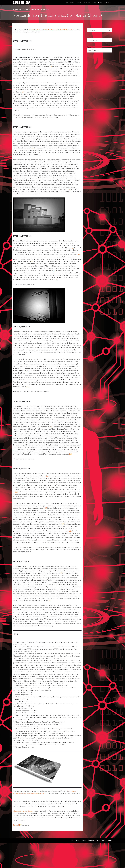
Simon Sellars (18, 9)
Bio (67, 3)
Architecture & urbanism (43, 9)
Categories (91, 47)
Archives (90, 37)
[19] (14, 534)
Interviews (87, 3)
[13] (37, 454)
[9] (68, 282)
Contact (106, 3)
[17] (49, 499)
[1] (52, 67)
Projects (79, 3)
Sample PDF (17, 850)
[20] (23, 541)
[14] (27, 461)
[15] (50, 483)
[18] (48, 515)
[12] (72, 431)
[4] (72, 191)
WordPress (32, 866)
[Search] (110, 3)
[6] (75, 250)
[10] (37, 374)
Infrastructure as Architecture (24, 836)
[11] (57, 390)
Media (100, 3)
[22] (29, 614)
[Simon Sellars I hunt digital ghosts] (22, 3)
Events (94, 3)
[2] (31, 93)
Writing (72, 3)
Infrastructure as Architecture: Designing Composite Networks (52, 29)
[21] (67, 584)
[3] (46, 149)
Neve (15, 866)
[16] (36, 490)
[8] (38, 264)
